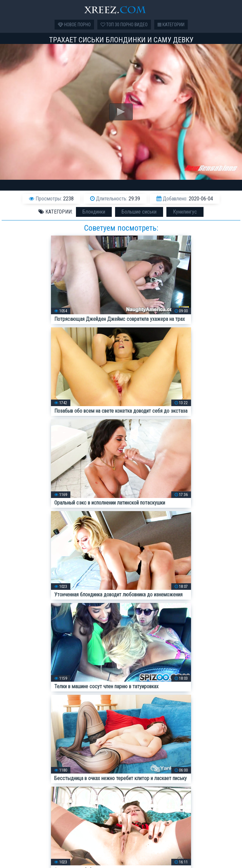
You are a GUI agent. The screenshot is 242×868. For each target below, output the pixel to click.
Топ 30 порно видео (124, 25)
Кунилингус (185, 212)
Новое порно (74, 25)
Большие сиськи (139, 212)
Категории (171, 25)
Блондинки (94, 212)
